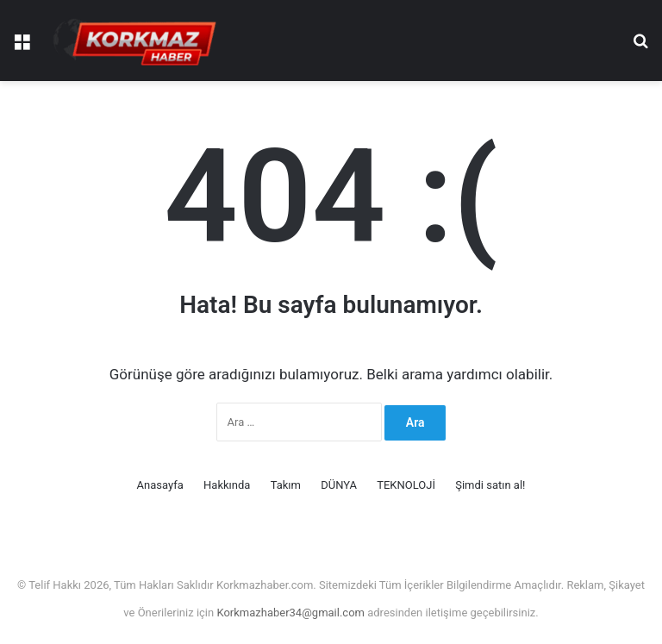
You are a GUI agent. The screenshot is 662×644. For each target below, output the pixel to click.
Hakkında (227, 485)
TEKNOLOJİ (406, 485)
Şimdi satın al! (490, 485)
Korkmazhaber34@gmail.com (292, 613)
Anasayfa (160, 485)
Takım (286, 485)
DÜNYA (339, 485)
